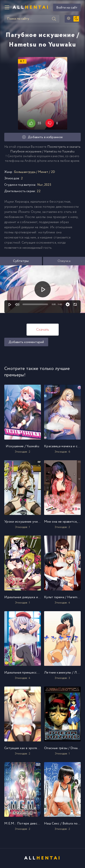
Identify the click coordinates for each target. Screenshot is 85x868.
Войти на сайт (67, 8)
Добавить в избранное (43, 137)
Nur (40, 185)
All (31, 7)
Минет (43, 172)
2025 (48, 185)
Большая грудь (25, 172)
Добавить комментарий (26, 342)
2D (53, 172)
